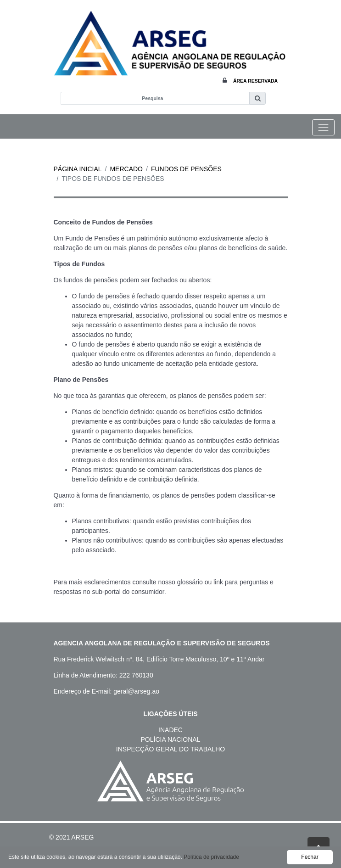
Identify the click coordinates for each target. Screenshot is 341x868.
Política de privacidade (211, 857)
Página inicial (78, 169)
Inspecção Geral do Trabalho (170, 749)
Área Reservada (255, 81)
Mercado (126, 169)
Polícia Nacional (171, 739)
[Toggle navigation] (323, 127)
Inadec (170, 730)
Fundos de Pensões (186, 169)
